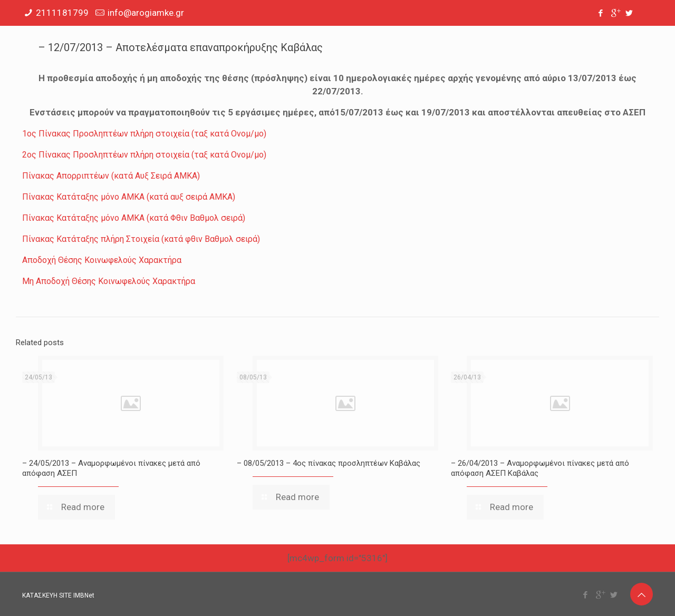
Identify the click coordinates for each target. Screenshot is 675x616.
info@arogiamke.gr (146, 13)
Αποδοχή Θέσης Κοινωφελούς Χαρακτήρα (102, 260)
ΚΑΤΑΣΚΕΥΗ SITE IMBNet (58, 595)
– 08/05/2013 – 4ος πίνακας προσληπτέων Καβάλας (329, 463)
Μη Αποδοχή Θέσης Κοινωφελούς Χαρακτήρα (109, 281)
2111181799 (62, 13)
